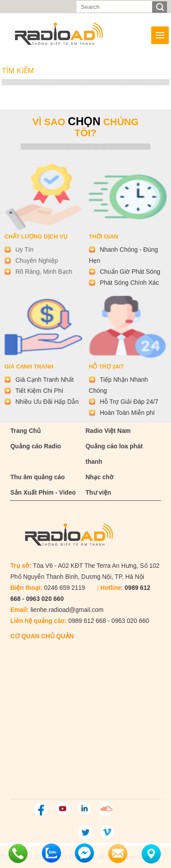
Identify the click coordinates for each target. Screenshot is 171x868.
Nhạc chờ (99, 477)
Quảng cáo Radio (35, 446)
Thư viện (98, 492)
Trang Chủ (25, 431)
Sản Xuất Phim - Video (43, 492)
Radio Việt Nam (108, 431)
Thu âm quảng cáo (37, 477)
